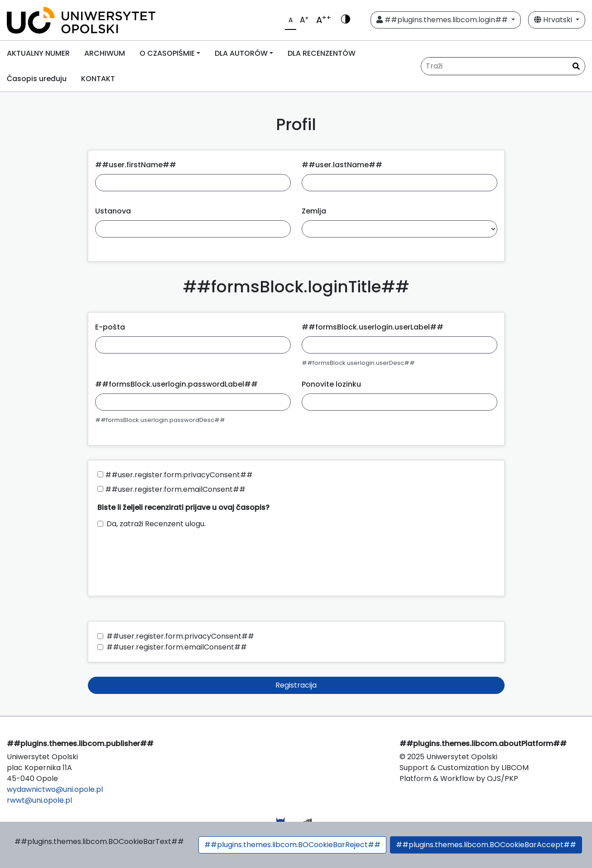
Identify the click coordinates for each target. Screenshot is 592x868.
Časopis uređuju (37, 79)
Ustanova (113, 211)
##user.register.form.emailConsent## (171, 489)
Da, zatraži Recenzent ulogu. (156, 524)
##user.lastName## (342, 165)
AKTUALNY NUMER (38, 53)
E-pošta (110, 327)
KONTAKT (98, 79)
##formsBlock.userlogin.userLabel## (373, 327)
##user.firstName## (136, 165)
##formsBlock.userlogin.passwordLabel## (176, 384)
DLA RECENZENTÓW (322, 53)
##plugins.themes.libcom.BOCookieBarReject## (292, 845)
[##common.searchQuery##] (503, 66)
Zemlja (314, 211)
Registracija (296, 685)
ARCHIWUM (105, 53)
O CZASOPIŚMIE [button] (167, 53)
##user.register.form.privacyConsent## (175, 475)
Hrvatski (554, 20)
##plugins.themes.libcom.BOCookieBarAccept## (486, 845)
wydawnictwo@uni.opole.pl (55, 789)
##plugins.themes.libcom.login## (443, 20)
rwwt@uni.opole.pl (39, 800)
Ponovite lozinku (331, 384)
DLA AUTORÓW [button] (241, 53)
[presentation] (166, 558)
